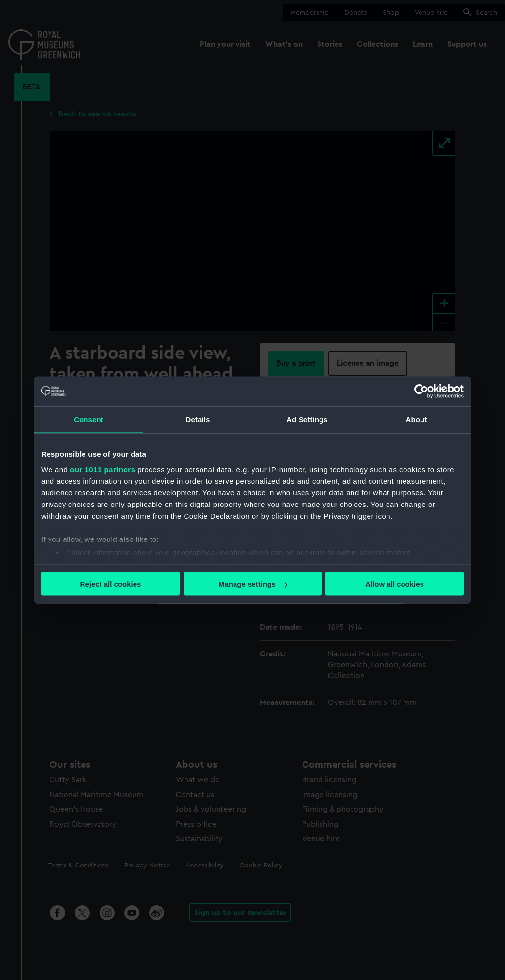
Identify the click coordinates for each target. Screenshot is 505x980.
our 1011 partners (102, 469)
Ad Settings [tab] (307, 419)
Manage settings (253, 584)
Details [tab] (198, 419)
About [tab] (417, 419)
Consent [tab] (89, 419)
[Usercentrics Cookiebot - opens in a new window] (421, 392)
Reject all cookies (111, 584)
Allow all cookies (395, 584)
